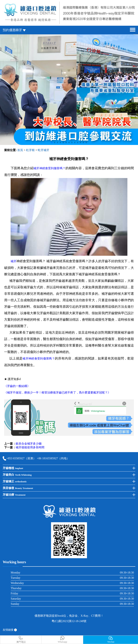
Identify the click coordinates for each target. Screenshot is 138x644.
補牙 (13, 261)
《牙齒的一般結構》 (17, 386)
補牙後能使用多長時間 (30, 447)
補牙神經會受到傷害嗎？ (49, 168)
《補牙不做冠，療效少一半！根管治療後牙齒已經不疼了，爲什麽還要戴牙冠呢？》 (57, 392)
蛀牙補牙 (43, 150)
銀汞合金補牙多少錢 (29, 444)
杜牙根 (30, 150)
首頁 (20, 150)
